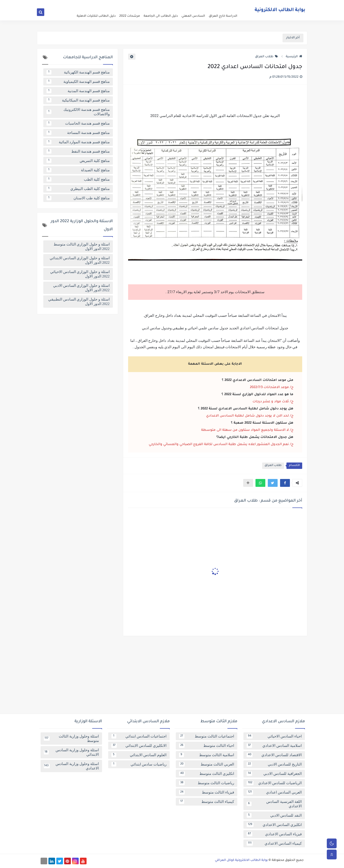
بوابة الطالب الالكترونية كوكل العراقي (241, 860)
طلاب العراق (267, 57)
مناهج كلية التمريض (78, 161)
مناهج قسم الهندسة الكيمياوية (78, 82)
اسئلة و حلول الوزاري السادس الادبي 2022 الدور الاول (81, 288)
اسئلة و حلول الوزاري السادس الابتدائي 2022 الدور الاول (80, 260)
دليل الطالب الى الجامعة (161, 16)
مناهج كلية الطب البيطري (78, 189)
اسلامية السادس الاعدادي (274, 746)
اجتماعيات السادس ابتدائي (139, 736)
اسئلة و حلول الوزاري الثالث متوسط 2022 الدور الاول (82, 246)
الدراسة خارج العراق (223, 16)
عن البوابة (234, 4)
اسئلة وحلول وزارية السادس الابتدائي (71, 752)
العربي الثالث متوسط (207, 764)
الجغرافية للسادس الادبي (274, 774)
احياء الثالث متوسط (207, 746)
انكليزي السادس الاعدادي (274, 825)
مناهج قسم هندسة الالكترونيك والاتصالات (78, 112)
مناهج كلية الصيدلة (78, 170)
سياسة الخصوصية (214, 4)
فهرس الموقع (191, 4)
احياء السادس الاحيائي (274, 736)
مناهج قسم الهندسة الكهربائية (78, 72)
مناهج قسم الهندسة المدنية (78, 91)
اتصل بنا (174, 4)
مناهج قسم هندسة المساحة (78, 133)
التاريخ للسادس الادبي (274, 764)
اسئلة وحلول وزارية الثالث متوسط (71, 738)
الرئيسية (294, 57)
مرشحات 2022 (130, 16)
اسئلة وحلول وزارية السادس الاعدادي (71, 766)
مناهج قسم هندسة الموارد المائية (78, 142)
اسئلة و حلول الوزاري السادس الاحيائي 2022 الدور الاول (80, 274)
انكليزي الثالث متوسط (207, 774)
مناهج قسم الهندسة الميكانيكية (78, 100)
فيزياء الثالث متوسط (207, 792)
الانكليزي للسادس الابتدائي (139, 746)
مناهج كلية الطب (78, 179)
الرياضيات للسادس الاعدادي (274, 783)
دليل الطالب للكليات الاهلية (96, 16)
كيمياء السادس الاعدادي (274, 843)
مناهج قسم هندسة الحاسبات (78, 123)
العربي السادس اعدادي (274, 792)
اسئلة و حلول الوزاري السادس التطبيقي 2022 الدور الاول (79, 302)
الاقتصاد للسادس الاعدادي (274, 755)
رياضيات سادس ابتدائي (139, 764)
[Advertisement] (172, 677)
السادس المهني (193, 16)
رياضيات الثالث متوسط (207, 783)
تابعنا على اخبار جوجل (153, 4)
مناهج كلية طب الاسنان (78, 198)
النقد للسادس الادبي (274, 815)
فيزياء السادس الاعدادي (274, 834)
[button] (285, 483)
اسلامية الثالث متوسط (207, 755)
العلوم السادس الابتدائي (139, 755)
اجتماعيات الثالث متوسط (207, 736)
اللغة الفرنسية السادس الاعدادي (274, 804)
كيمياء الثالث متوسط (207, 802)
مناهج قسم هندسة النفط (78, 151)
